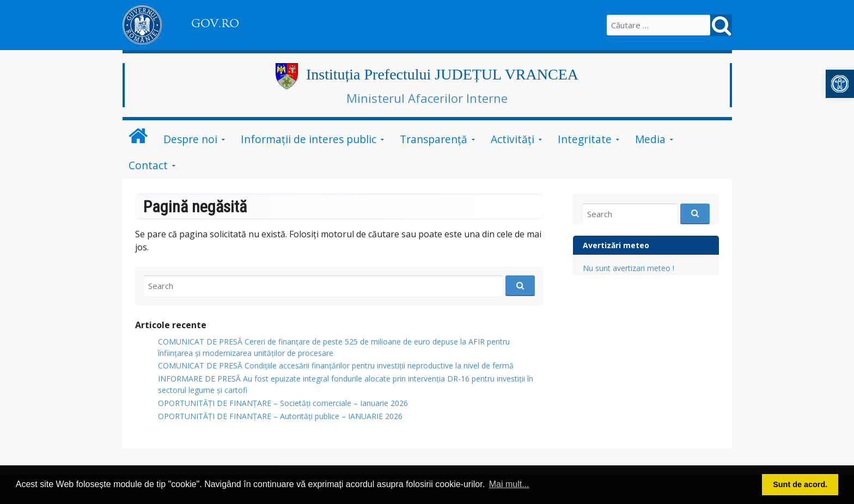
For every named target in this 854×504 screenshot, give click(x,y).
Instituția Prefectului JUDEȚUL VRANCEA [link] (442, 74)
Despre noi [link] (190, 139)
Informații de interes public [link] (309, 139)
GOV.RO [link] (215, 23)
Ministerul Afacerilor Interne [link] (427, 98)
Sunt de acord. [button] (800, 484)
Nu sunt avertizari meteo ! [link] (629, 268)
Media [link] (650, 139)
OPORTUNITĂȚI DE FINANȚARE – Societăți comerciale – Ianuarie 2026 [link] (283, 403)
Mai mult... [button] (509, 484)
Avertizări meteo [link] (616, 245)
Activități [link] (513, 139)
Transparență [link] (434, 139)
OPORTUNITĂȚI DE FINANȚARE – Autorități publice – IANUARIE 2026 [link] (280, 416)
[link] (840, 84)
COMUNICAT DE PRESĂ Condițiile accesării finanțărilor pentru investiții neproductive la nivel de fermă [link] (336, 365)
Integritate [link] (585, 139)
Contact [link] (148, 165)
